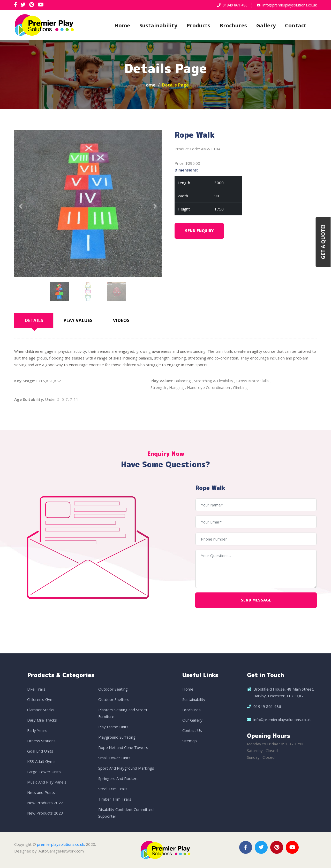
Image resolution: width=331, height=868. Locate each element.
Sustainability (158, 25)
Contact (296, 25)
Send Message (256, 600)
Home (122, 25)
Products (198, 25)
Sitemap (190, 741)
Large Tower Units (44, 772)
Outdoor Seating (113, 689)
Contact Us (192, 731)
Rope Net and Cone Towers (123, 748)
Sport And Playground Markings (126, 768)
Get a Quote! (323, 242)
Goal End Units (40, 751)
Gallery (266, 25)
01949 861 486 (235, 5)
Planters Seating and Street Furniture (123, 713)
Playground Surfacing (117, 737)
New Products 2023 (45, 813)
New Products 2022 (45, 803)
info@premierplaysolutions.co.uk (290, 5)
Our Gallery (192, 720)
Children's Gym (40, 700)
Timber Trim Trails (115, 799)
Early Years (37, 731)
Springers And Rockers (118, 779)
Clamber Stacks (41, 710)
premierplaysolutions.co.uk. (61, 844)
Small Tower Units (114, 758)
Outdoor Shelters (114, 700)
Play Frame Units (113, 727)
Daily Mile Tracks (42, 720)
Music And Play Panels (47, 782)
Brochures (233, 25)
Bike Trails (36, 689)
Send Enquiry (199, 231)
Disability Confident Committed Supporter (126, 813)
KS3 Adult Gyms (41, 762)
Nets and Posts (41, 793)
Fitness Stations (41, 741)
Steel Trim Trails (113, 789)
